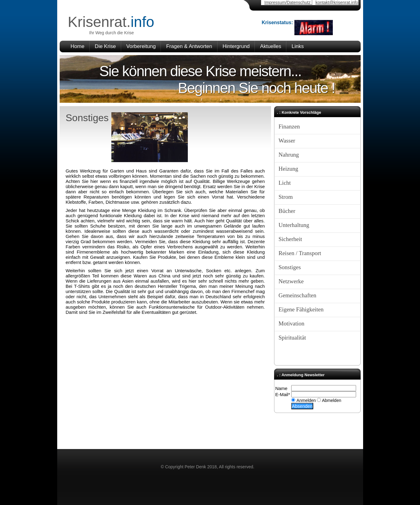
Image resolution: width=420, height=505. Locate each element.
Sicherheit (290, 239)
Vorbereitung (141, 46)
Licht (285, 183)
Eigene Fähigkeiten (301, 309)
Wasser (287, 141)
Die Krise (105, 46)
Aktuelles (271, 46)
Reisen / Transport (300, 253)
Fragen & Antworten (189, 46)
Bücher (287, 211)
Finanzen (289, 126)
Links (298, 46)
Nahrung (289, 155)
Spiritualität (292, 338)
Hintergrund (236, 46)
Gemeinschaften (297, 295)
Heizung (288, 169)
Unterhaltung (294, 225)
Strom (286, 197)
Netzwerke (291, 281)
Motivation (292, 323)
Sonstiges (290, 267)
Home (78, 46)
